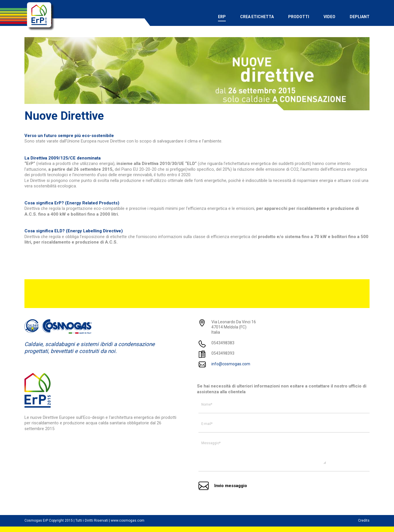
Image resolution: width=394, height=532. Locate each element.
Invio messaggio (231, 486)
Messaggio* (211, 443)
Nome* (207, 404)
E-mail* (207, 424)
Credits (364, 520)
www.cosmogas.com (128, 520)
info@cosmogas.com (231, 364)
